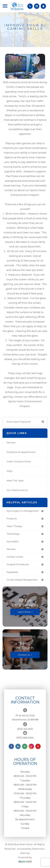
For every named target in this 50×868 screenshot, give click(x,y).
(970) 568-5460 (25, 738)
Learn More (24, 612)
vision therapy (14, 526)
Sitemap (25, 853)
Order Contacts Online (19, 462)
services (11, 549)
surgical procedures (18, 564)
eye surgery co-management (23, 511)
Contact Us (24, 655)
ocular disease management (22, 580)
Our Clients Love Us (17, 490)
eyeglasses (12, 572)
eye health (13, 542)
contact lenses (15, 557)
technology (13, 534)
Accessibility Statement (31, 849)
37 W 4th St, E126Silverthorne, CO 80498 (25, 718)
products (12, 519)
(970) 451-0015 (25, 729)
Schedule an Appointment (21, 452)
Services (11, 443)
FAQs (9, 471)
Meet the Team (15, 481)
